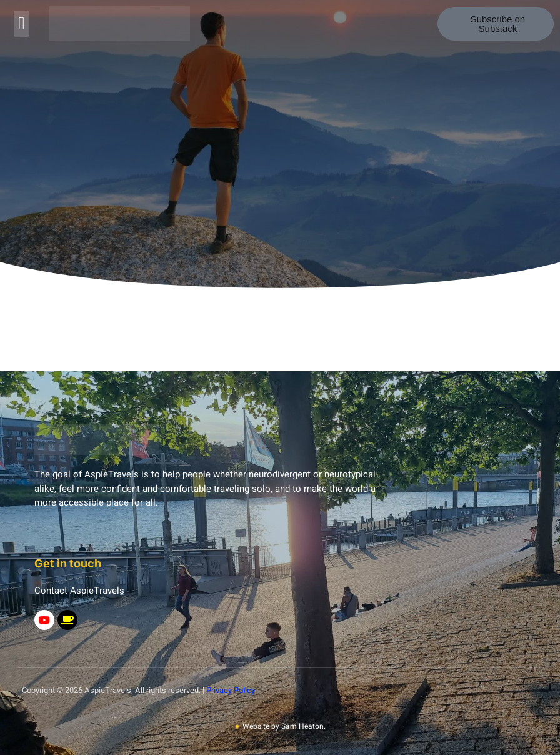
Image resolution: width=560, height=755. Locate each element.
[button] (21, 24)
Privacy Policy (231, 690)
